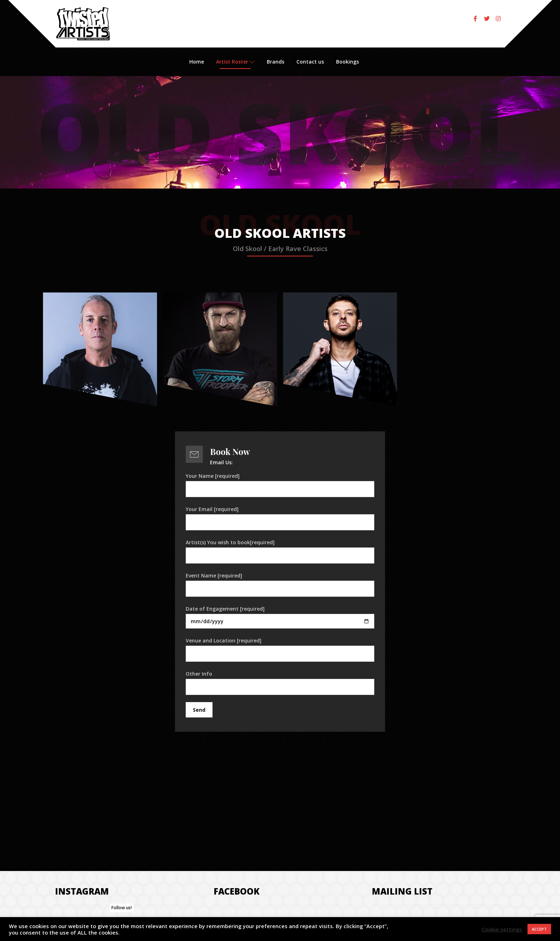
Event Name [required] (280, 584)
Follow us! (122, 908)
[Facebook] (475, 19)
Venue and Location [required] (280, 649)
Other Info (280, 683)
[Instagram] (498, 19)
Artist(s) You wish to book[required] (280, 551)
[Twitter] (487, 19)
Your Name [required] (280, 485)
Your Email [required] (280, 518)
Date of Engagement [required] (280, 617)
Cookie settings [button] (502, 929)
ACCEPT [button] (539, 929)
